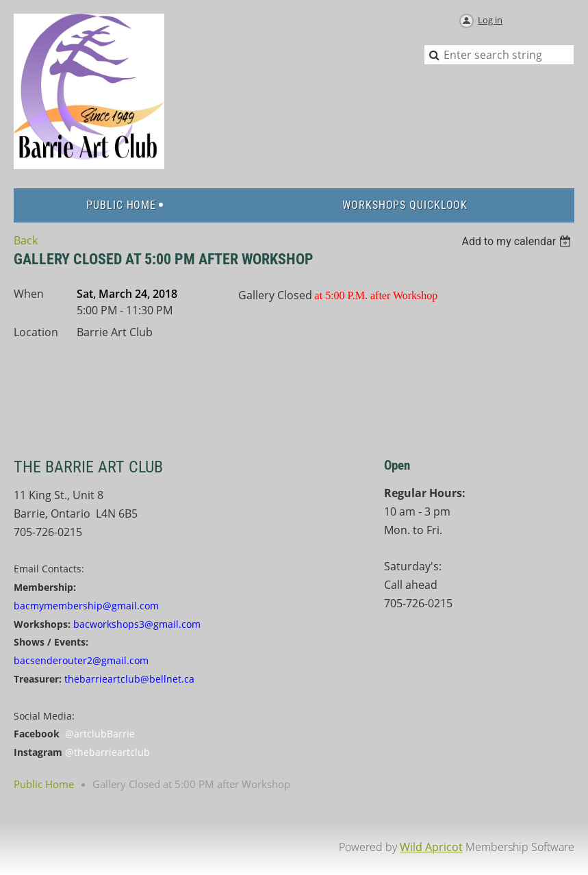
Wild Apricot (431, 847)
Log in (490, 20)
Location (36, 332)
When (29, 294)
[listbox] (518, 241)
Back (26, 240)
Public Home (44, 784)
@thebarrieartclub (107, 752)
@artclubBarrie (100, 734)
